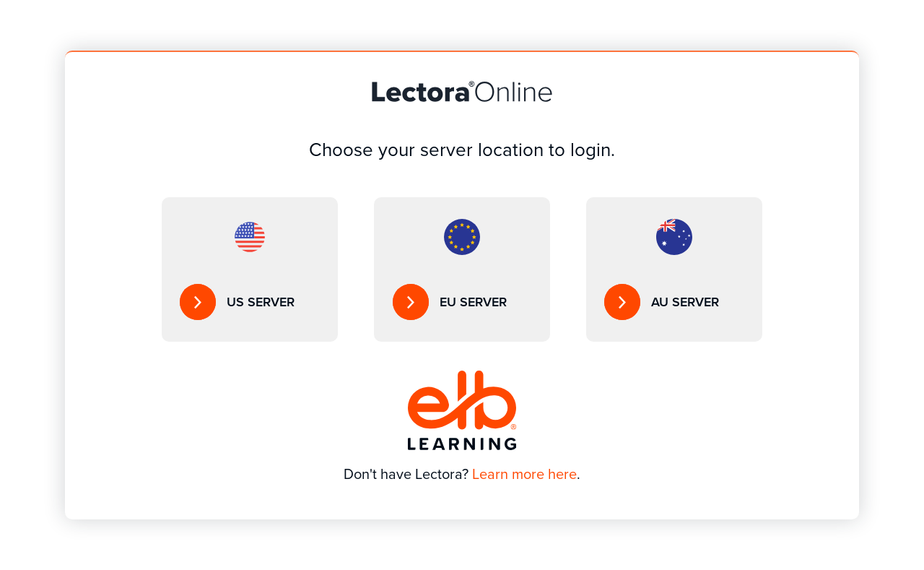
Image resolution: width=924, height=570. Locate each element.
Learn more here (524, 474)
